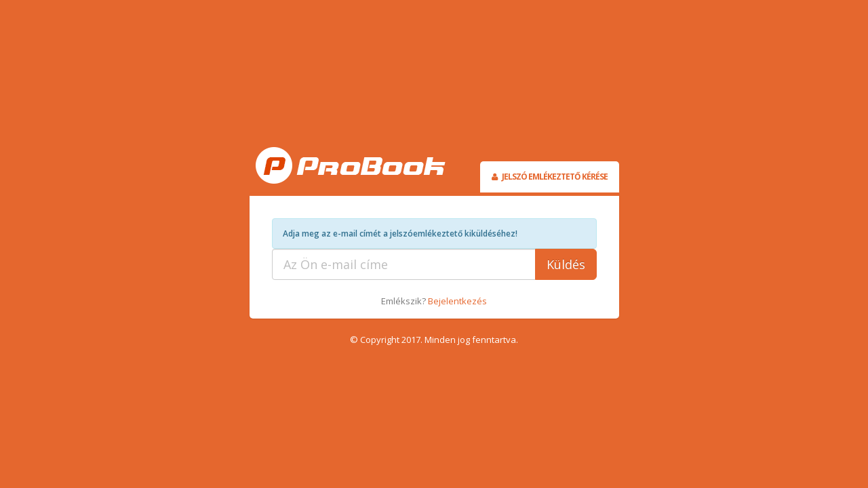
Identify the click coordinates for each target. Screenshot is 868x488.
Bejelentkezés (457, 301)
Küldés (566, 264)
